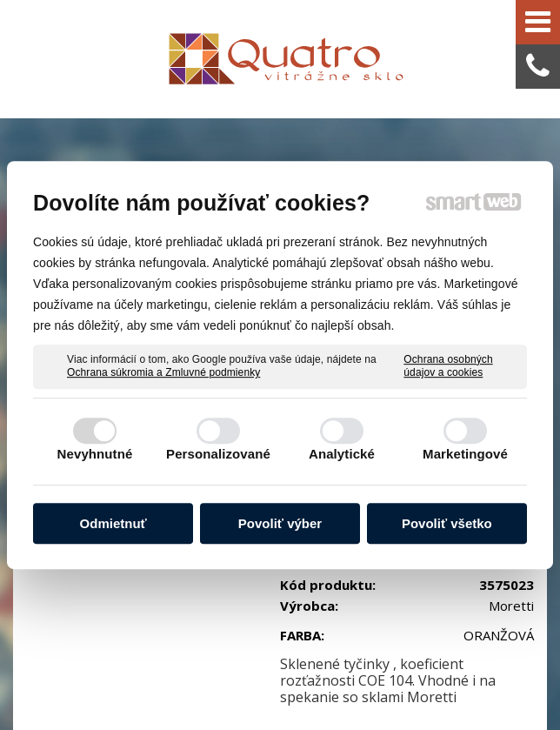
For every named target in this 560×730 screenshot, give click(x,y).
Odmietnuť (113, 523)
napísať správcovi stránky (382, 671)
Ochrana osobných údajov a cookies (448, 366)
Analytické (342, 454)
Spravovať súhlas (370, 688)
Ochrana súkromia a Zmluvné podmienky (163, 372)
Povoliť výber (280, 523)
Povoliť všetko (447, 523)
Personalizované (218, 454)
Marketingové (465, 454)
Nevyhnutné (95, 454)
